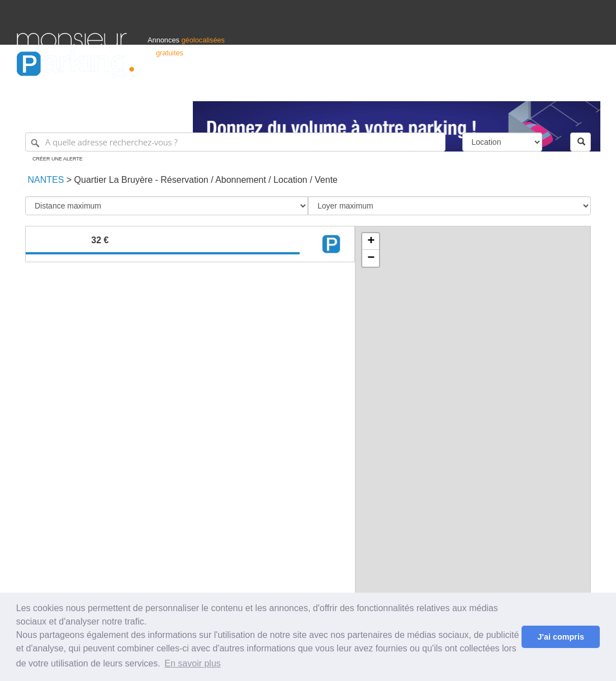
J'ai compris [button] (560, 637)
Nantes (44, 180)
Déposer (496, 88)
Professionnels (415, 88)
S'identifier (460, 88)
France (527, 88)
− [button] (371, 258)
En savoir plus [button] (193, 663)
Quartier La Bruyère (114, 180)
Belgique (558, 88)
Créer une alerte (58, 159)
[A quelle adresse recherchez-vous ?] (235, 142)
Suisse (589, 88)
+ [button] (371, 242)
